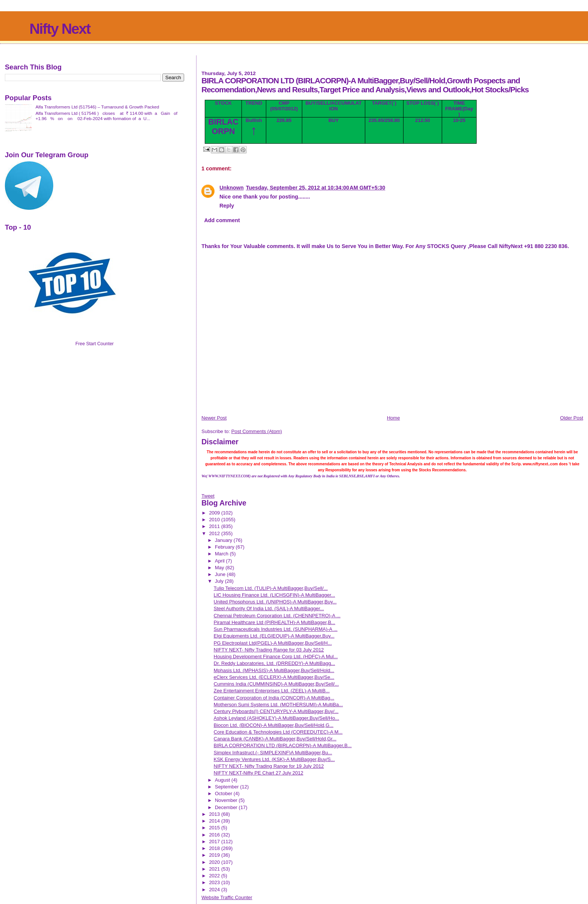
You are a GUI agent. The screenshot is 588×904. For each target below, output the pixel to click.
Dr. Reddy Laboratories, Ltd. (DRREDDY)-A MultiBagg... (274, 663)
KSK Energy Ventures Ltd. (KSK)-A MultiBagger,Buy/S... (274, 759)
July (220, 581)
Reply (227, 206)
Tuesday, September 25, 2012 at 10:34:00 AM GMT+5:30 (316, 188)
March (222, 554)
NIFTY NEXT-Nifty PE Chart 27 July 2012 (259, 773)
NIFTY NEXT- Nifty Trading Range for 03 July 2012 (269, 650)
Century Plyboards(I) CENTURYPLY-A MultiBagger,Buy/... (276, 711)
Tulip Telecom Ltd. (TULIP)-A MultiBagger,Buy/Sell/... (271, 588)
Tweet (208, 496)
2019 (215, 855)
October (224, 793)
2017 (215, 842)
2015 (215, 828)
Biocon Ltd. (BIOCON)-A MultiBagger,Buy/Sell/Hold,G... (274, 725)
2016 (215, 835)
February (225, 547)
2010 (215, 520)
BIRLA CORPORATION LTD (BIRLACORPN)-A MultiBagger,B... (283, 745)
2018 (215, 848)
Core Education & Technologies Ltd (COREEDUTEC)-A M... (278, 732)
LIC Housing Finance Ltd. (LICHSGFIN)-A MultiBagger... (274, 595)
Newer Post (214, 418)
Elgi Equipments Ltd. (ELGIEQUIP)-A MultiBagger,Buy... (274, 636)
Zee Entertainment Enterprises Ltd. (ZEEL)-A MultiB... (272, 691)
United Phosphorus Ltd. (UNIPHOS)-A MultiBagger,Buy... (275, 602)
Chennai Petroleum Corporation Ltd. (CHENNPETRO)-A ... (277, 616)
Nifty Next (60, 29)
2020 (215, 862)
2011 (215, 526)
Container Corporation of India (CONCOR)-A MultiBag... (274, 698)
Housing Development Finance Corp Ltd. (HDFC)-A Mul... (276, 657)
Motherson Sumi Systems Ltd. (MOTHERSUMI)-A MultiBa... (278, 705)
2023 (215, 882)
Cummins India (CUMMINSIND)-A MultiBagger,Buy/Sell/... (276, 684)
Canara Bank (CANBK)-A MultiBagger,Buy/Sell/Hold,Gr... (275, 739)
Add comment (222, 220)
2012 (215, 533)
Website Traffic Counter (227, 897)
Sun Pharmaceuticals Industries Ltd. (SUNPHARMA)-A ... (276, 629)
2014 (215, 821)
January (224, 540)
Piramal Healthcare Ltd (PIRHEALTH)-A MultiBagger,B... (274, 622)
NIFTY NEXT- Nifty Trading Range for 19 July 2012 (269, 766)
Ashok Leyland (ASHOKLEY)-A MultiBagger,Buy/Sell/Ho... (277, 718)
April (220, 561)
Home (394, 418)
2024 (215, 890)
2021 (215, 869)
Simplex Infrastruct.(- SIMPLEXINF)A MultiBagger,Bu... (273, 753)
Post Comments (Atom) (257, 431)
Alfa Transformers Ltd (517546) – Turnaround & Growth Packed (97, 107)
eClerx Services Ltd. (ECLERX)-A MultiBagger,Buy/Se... (274, 677)
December (227, 807)
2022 (215, 876)
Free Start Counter (94, 344)
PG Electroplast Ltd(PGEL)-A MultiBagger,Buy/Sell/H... (273, 643)
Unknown (231, 188)
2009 (215, 513)
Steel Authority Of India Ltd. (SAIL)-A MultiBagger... (269, 608)
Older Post (572, 418)
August (223, 780)
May (220, 568)
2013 (215, 814)
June (221, 574)
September (227, 787)
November (227, 800)
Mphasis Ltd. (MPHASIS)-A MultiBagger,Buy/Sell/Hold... (274, 670)
